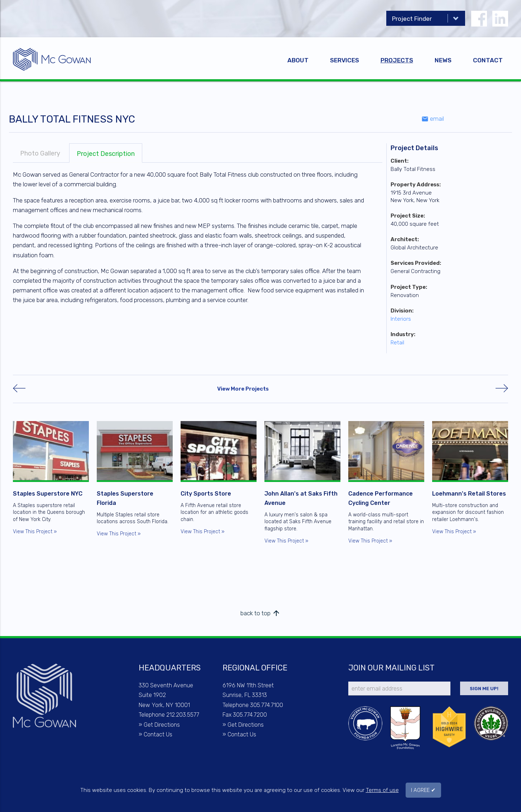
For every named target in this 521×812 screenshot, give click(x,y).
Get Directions (162, 725)
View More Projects (243, 389)
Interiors (401, 319)
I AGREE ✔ (423, 790)
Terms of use (382, 790)
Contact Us (158, 734)
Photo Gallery (40, 153)
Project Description (106, 154)
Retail (397, 343)
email (433, 119)
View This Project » (35, 532)
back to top (260, 613)
